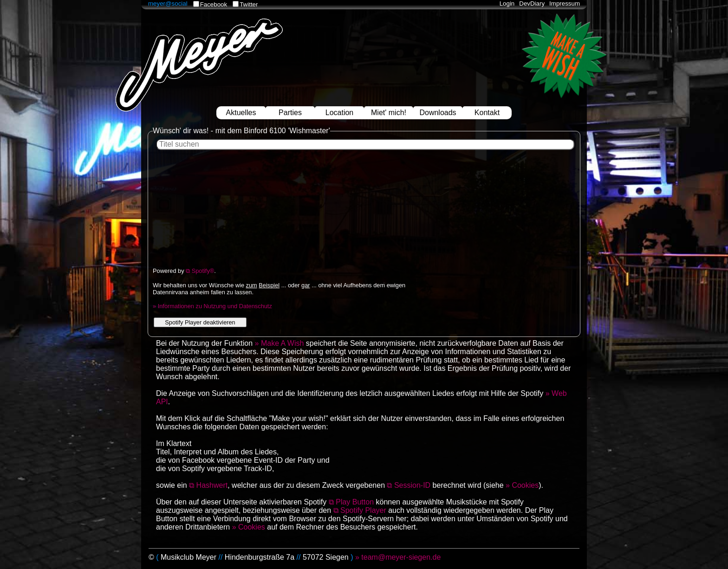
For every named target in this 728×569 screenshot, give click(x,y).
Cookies (525, 485)
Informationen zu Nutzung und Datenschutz (215, 306)
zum (252, 285)
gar (306, 285)
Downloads (438, 113)
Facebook (214, 4)
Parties (290, 113)
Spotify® (203, 271)
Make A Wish (282, 343)
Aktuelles (241, 113)
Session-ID (412, 485)
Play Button (355, 502)
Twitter (249, 4)
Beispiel (269, 285)
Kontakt (487, 113)
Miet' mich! (389, 113)
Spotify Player (363, 510)
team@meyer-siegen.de (401, 557)
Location (340, 113)
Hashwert (212, 485)
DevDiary (532, 3)
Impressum (565, 3)
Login (507, 3)
